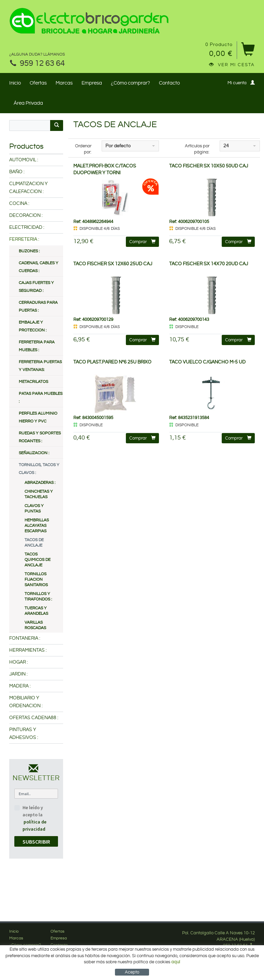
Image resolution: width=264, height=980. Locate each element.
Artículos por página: (197, 149)
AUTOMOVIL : (24, 160)
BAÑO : (17, 172)
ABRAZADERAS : (40, 483)
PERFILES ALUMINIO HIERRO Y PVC (38, 417)
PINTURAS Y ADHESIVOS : (24, 734)
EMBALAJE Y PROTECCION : (33, 326)
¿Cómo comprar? (130, 83)
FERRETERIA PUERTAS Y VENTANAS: (40, 366)
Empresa (92, 83)
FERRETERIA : (24, 239)
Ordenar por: (83, 149)
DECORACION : (26, 216)
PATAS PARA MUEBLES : (41, 398)
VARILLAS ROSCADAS (35, 625)
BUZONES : (29, 251)
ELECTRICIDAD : (27, 227)
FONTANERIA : (25, 638)
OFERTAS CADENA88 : (34, 718)
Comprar (142, 242)
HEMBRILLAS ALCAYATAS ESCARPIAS (37, 526)
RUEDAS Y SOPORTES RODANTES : (40, 437)
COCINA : (19, 204)
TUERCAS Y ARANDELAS (36, 611)
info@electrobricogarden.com (219, 952)
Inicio (15, 83)
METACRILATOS (33, 382)
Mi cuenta (241, 83)
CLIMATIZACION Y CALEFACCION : (28, 188)
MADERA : (20, 686)
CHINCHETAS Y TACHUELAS (39, 494)
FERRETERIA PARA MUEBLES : (37, 346)
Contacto (169, 83)
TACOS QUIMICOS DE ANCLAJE (38, 560)
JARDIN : (18, 674)
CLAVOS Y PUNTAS (34, 509)
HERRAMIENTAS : (28, 650)
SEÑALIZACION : (34, 453)
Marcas (64, 83)
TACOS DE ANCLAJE (34, 543)
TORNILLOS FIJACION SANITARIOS (36, 580)
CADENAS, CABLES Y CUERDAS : (39, 267)
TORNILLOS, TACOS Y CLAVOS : (39, 469)
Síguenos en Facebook (229, 958)
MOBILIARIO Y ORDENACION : (26, 702)
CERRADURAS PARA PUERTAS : (38, 307)
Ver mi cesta (232, 65)
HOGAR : (19, 662)
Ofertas (38, 83)
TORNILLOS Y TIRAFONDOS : (38, 597)
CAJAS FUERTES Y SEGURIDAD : (36, 287)
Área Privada (28, 103)
